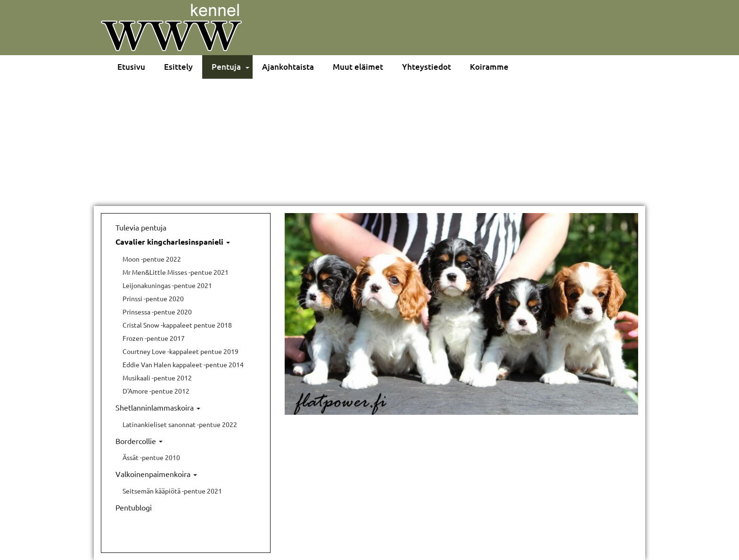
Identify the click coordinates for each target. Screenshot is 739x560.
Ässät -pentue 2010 (151, 457)
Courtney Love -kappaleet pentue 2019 (181, 351)
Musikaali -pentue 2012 (157, 378)
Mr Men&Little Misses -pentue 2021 (176, 272)
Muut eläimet (358, 67)
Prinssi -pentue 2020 (153, 298)
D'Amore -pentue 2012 (156, 391)
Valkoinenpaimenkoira (156, 474)
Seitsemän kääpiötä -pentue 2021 (172, 491)
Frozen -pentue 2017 (154, 338)
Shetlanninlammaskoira (158, 407)
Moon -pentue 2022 (152, 259)
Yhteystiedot (427, 67)
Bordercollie (139, 441)
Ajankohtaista (288, 67)
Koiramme (489, 67)
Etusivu (131, 67)
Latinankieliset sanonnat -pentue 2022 (180, 424)
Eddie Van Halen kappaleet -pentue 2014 (183, 364)
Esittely (178, 67)
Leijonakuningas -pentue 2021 (167, 285)
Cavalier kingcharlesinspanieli (173, 242)
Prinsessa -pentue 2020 (157, 312)
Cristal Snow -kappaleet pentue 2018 (177, 325)
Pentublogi (134, 507)
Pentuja (226, 67)
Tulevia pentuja (141, 227)
